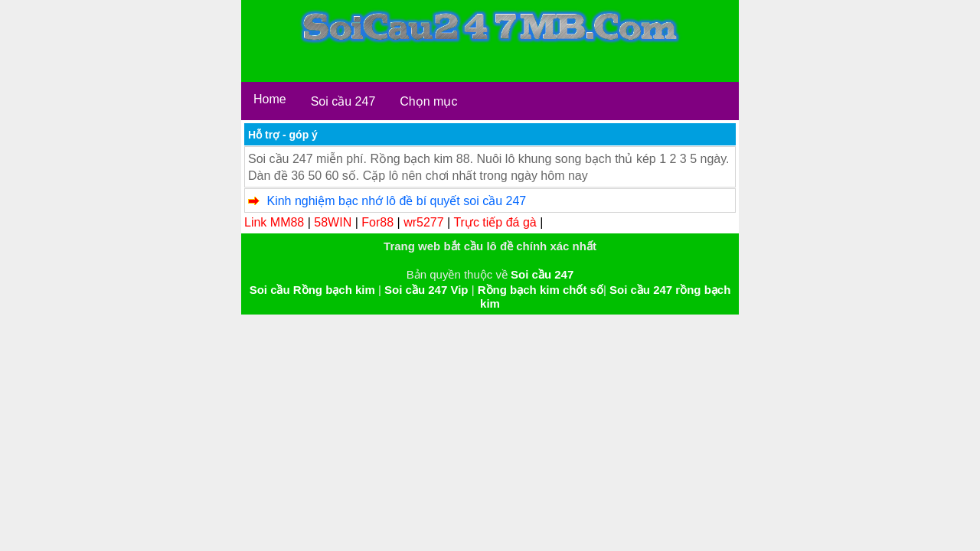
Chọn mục (428, 101)
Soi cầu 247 (343, 101)
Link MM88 (274, 222)
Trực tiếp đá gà (495, 222)
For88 (377, 222)
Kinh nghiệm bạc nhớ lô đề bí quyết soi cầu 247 (396, 201)
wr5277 (423, 222)
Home (270, 99)
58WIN (333, 222)
